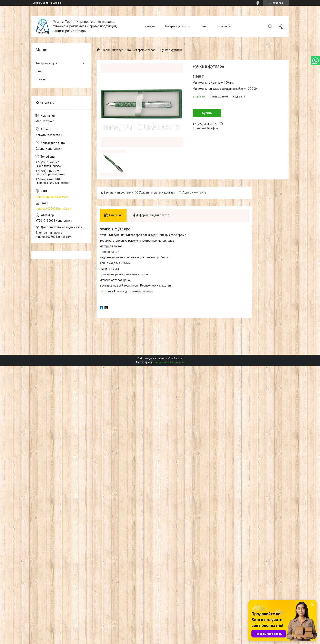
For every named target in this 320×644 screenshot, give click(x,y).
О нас (204, 26)
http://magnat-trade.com (52, 197)
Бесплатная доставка (118, 193)
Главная (149, 26)
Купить (207, 113)
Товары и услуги (176, 26)
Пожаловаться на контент (169, 362)
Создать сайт (40, 3)
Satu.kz (178, 359)
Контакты (224, 26)
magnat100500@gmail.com (54, 209)
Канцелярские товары (142, 50)
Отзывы (41, 79)
